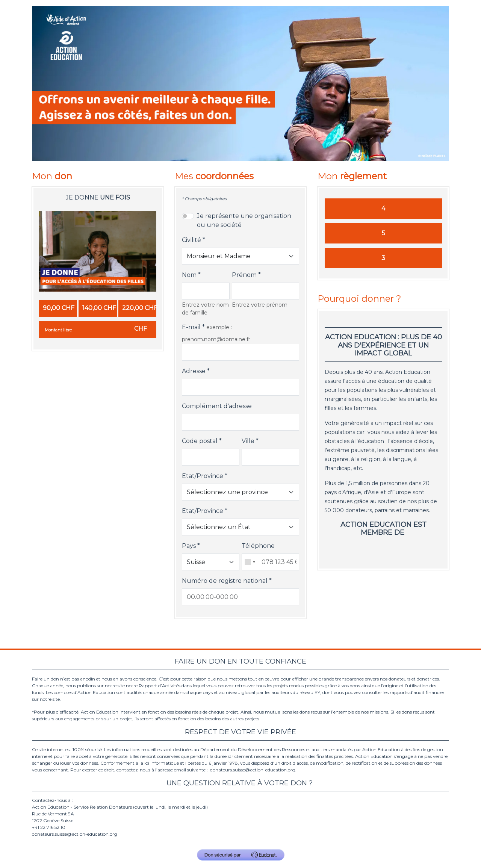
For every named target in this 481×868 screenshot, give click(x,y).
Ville (248, 441)
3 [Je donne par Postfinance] (383, 258)
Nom (189, 275)
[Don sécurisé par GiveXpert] (241, 855)
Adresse (194, 371)
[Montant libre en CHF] (98, 329)
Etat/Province (203, 476)
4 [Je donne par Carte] (383, 208)
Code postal (200, 441)
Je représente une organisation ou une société (244, 220)
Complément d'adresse (217, 406)
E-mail (191, 327)
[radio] (58, 308)
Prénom (244, 275)
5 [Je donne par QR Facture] (383, 233)
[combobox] (250, 562)
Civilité (191, 240)
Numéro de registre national (225, 581)
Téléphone (258, 546)
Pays (189, 546)
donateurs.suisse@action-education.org (253, 770)
